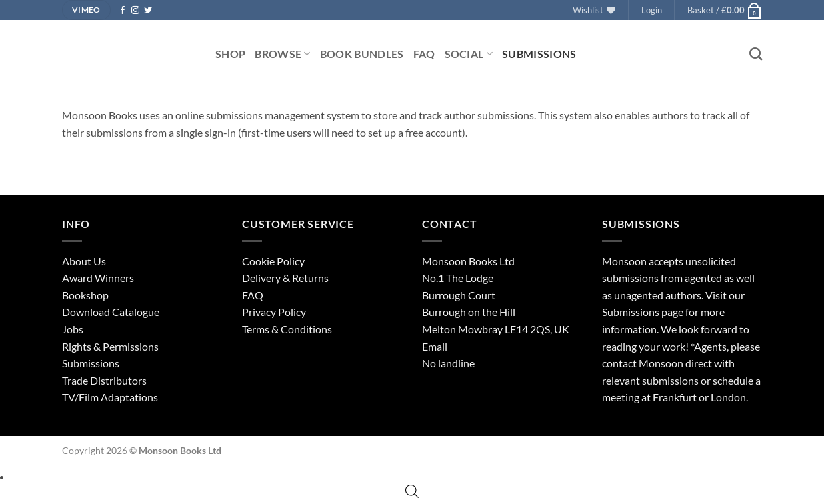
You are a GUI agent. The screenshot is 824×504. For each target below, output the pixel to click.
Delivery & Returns (285, 278)
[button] (652, 10)
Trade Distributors (104, 380)
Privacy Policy (274, 312)
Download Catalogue (111, 312)
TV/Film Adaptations (110, 397)
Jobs (73, 329)
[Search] (756, 54)
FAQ (424, 54)
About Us (84, 261)
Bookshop (85, 295)
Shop (230, 54)
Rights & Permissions (110, 346)
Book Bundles (362, 54)
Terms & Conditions (287, 329)
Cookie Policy (273, 261)
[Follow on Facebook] (123, 11)
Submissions (539, 54)
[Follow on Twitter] (148, 11)
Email (435, 346)
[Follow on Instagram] (135, 11)
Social (469, 54)
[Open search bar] (412, 491)
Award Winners (98, 278)
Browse (282, 54)
